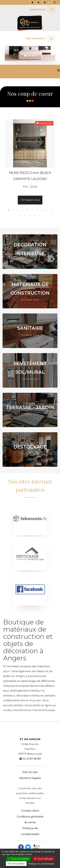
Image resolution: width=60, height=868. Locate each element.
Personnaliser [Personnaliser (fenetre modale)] (16, 864)
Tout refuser (44, 859)
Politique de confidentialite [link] (41, 864)
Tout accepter (19, 859)
